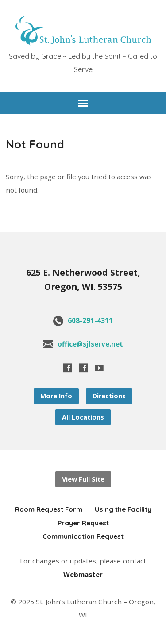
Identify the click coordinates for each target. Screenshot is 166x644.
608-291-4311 (90, 320)
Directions (109, 396)
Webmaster (83, 575)
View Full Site (83, 479)
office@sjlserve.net (90, 344)
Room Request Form (49, 509)
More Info (56, 396)
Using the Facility (123, 509)
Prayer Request (83, 523)
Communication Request (83, 536)
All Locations (83, 417)
